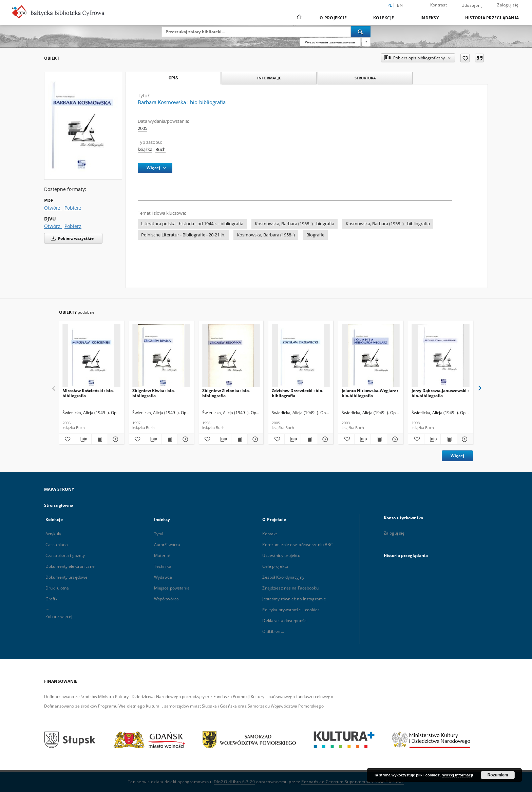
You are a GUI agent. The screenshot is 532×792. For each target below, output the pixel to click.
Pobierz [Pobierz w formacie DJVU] (73, 226)
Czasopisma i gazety (65, 555)
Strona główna (59, 505)
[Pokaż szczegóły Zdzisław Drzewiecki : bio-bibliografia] (324, 439)
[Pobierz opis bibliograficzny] (83, 439)
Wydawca (163, 577)
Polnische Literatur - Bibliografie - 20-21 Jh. (183, 235)
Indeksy (430, 18)
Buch (160, 149)
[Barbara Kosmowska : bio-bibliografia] (83, 126)
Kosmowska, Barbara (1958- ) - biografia (294, 224)
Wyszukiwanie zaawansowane (330, 42)
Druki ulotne (57, 588)
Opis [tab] (173, 78)
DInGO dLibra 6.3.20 (234, 782)
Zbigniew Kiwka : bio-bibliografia (154, 393)
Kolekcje (384, 18)
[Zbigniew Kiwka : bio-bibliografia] (161, 357)
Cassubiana (57, 545)
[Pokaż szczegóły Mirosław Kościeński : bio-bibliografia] (115, 439)
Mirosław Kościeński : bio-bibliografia (88, 393)
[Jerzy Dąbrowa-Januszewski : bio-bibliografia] (441, 357)
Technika (163, 566)
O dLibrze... (273, 631)
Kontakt (270, 534)
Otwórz (53, 208)
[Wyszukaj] (361, 32)
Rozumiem (498, 775)
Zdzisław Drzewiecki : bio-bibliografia (298, 393)
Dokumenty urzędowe (66, 577)
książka (145, 149)
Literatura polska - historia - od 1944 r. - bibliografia (192, 224)
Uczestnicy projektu (281, 555)
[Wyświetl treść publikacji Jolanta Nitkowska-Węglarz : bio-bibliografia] (379, 439)
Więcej (457, 456)
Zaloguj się (508, 5)
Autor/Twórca (167, 545)
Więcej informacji (458, 775)
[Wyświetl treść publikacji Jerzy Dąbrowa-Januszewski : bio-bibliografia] (449, 439)
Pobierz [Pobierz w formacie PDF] (73, 208)
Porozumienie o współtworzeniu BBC (298, 545)
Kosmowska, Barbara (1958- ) (266, 235)
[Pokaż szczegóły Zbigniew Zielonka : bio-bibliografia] (255, 439)
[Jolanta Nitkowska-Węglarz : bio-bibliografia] (371, 357)
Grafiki (52, 599)
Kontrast (439, 5)
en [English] (400, 5)
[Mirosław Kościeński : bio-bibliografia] (91, 357)
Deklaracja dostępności (285, 621)
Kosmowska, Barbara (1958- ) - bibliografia (388, 224)
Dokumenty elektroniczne (70, 566)
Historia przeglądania (492, 18)
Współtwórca (166, 599)
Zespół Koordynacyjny (283, 577)
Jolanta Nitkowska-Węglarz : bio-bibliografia (370, 393)
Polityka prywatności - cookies (291, 610)
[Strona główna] (299, 18)
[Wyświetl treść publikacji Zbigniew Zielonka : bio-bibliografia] (239, 439)
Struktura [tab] (365, 78)
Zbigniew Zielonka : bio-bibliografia (226, 393)
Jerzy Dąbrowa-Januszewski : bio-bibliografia (440, 393)
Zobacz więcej (59, 616)
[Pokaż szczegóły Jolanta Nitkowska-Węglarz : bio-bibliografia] (394, 439)
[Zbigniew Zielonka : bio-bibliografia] (231, 357)
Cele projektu (275, 566)
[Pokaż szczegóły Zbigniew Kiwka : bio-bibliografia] (185, 439)
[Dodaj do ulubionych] (465, 58)
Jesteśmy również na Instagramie (294, 599)
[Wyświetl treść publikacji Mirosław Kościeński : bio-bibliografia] (100, 439)
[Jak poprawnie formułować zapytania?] (366, 42)
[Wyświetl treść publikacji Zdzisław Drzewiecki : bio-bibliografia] (309, 439)
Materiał (162, 555)
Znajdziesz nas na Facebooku (290, 588)
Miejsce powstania (172, 588)
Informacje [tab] (269, 78)
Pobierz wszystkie (71, 238)
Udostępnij (472, 5)
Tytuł (159, 534)
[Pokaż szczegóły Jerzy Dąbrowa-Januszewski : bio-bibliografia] (464, 439)
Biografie (315, 235)
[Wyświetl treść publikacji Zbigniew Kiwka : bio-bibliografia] (169, 439)
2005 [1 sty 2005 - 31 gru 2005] (142, 128)
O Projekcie (333, 18)
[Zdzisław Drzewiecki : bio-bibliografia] (301, 357)
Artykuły (53, 534)
